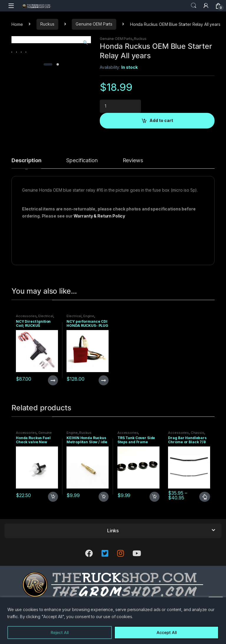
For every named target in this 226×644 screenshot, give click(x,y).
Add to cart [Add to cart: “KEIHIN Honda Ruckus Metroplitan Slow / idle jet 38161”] (104, 520)
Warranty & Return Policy (99, 239)
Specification (82, 184)
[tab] (26, 186)
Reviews (133, 184)
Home (17, 24)
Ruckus (47, 24)
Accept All (167, 632)
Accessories (26, 339)
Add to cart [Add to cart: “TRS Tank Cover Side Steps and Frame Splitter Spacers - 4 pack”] (154, 520)
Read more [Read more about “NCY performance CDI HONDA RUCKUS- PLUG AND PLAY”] (104, 404)
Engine (89, 339)
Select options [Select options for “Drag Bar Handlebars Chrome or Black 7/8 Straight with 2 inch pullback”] (205, 520)
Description (26, 184)
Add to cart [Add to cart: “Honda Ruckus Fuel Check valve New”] (53, 520)
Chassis (197, 456)
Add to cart (161, 120)
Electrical (46, 339)
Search (194, 6)
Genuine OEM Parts (94, 24)
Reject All (60, 632)
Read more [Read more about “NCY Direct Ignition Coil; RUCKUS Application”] (53, 404)
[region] (113, 621)
